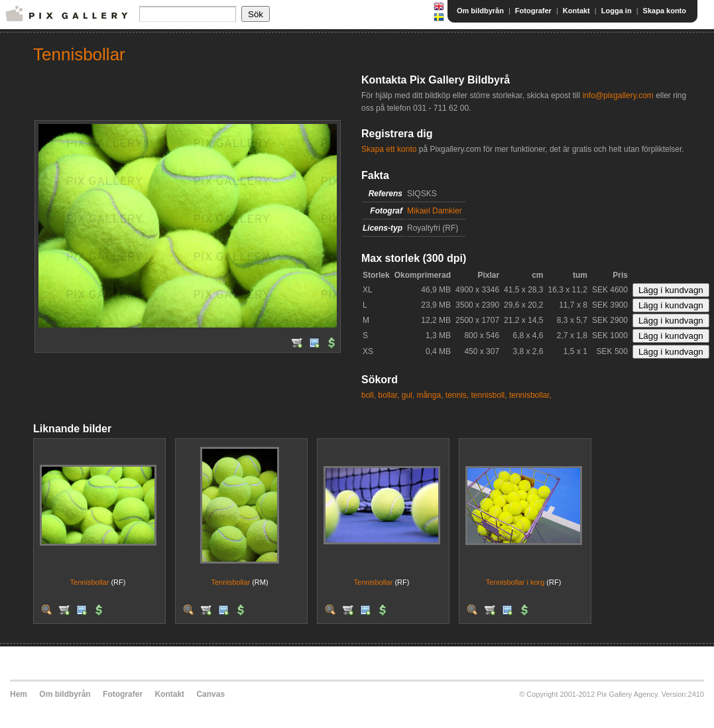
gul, (408, 395)
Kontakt (576, 11)
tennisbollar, (530, 395)
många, (430, 395)
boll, (369, 395)
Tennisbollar (90, 582)
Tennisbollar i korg (515, 582)
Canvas (210, 694)
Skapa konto (665, 11)
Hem (19, 694)
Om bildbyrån (480, 11)
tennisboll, (489, 395)
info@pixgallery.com (618, 95)
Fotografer (533, 11)
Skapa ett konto (389, 149)
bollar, (388, 395)
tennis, (457, 395)
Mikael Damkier (435, 211)
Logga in (617, 11)
